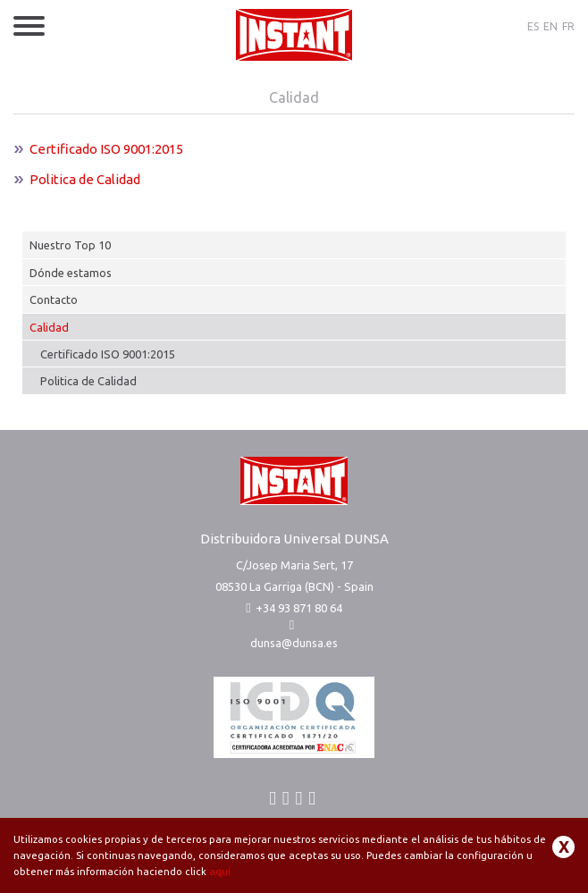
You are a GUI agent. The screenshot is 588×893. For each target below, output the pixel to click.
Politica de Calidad (88, 381)
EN (550, 26)
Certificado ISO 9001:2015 (108, 354)
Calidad (49, 327)
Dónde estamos (71, 273)
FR (568, 26)
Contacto (54, 299)
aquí (220, 872)
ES (533, 26)
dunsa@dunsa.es (294, 643)
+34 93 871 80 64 (294, 608)
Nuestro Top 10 (70, 245)
